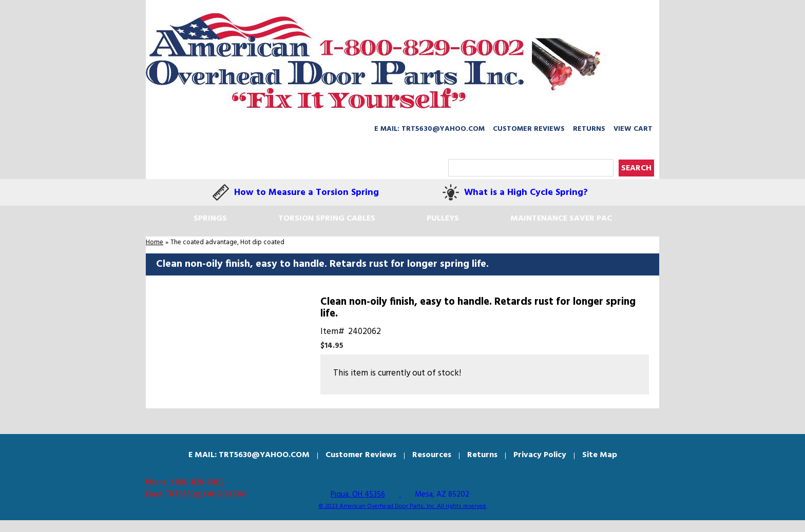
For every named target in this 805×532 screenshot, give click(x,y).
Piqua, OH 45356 (358, 495)
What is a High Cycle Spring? (526, 193)
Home (155, 242)
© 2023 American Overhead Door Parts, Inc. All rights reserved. (403, 506)
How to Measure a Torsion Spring (306, 193)
